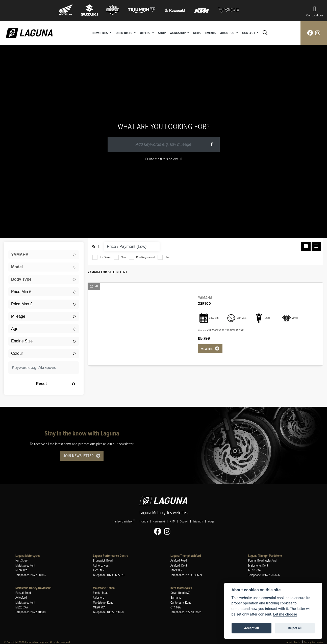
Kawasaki (159, 521)
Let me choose (285, 614)
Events (211, 33)
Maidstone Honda (104, 588)
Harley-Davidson (123, 521)
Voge (211, 521)
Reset (56, 384)
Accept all (251, 628)
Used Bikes (124, 33)
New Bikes (100, 33)
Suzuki (184, 521)
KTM (172, 521)
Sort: (96, 247)
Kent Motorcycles (181, 588)
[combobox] (44, 255)
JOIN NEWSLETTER (79, 456)
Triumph (198, 521)
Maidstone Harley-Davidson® (33, 588)
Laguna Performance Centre (110, 556)
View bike (207, 349)
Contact (249, 33)
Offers (145, 33)
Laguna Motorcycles (28, 556)
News (197, 33)
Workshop (178, 33)
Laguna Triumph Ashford (186, 556)
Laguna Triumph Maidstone (265, 556)
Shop (162, 33)
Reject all (295, 628)
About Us (228, 33)
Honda (144, 521)
